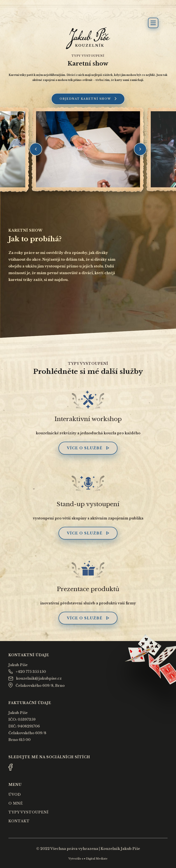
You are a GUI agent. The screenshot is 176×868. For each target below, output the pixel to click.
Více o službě (88, 448)
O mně (16, 803)
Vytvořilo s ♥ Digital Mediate (88, 859)
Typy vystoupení (29, 812)
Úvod (15, 794)
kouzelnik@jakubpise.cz (35, 678)
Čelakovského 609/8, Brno (37, 686)
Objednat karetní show (88, 99)
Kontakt (19, 821)
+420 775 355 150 (27, 672)
